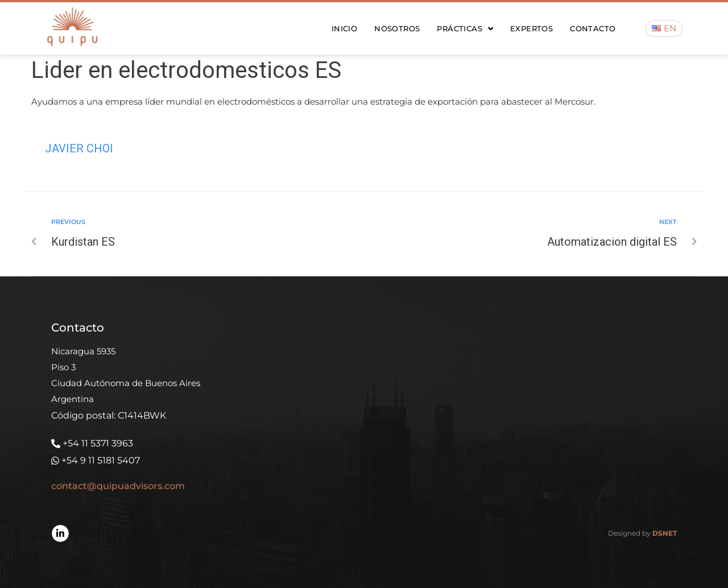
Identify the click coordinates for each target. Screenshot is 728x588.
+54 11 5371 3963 (98, 443)
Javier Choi (79, 148)
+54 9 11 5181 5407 (101, 460)
